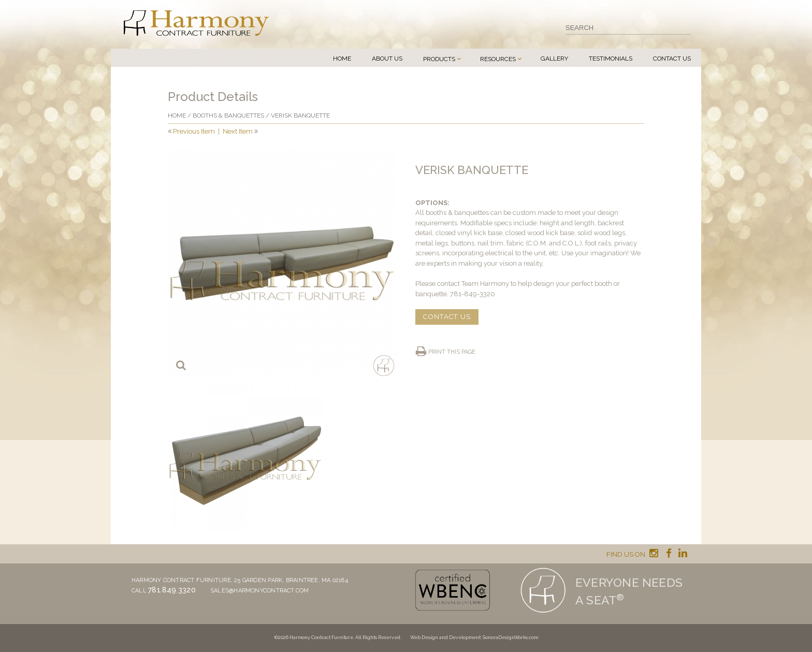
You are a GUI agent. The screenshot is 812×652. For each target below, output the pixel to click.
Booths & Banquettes (228, 115)
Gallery (554, 59)
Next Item (238, 131)
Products (439, 59)
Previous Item (194, 131)
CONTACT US (447, 317)
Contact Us (672, 59)
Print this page (452, 352)
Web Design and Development (445, 637)
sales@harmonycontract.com (260, 591)
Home (342, 59)
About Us (387, 59)
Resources (498, 59)
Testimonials (611, 59)
